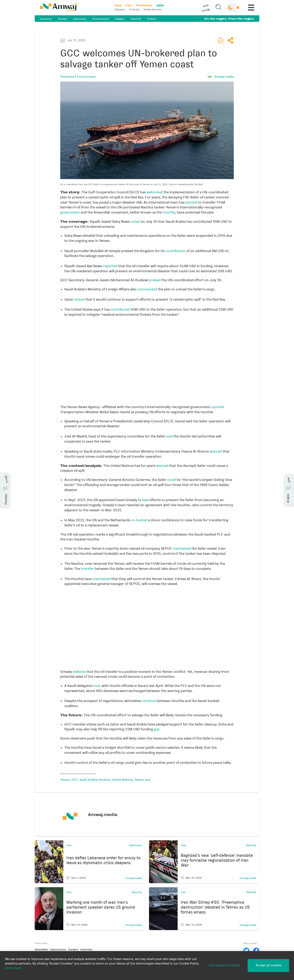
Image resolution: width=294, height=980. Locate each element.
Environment (101, 19)
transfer (87, 569)
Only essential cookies (224, 965)
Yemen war (143, 780)
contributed (120, 309)
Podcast (134, 9)
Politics (152, 19)
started (191, 202)
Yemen (65, 780)
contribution (175, 251)
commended (147, 289)
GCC (75, 780)
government (70, 212)
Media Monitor (153, 9)
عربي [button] (205, 5)
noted (135, 221)
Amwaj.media (224, 77)
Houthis (169, 212)
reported (110, 266)
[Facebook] (256, 951)
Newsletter (41, 950)
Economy (46, 19)
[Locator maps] (147, 360)
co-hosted (139, 520)
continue (149, 701)
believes (79, 672)
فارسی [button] (205, 10)
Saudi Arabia (88, 780)
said (170, 436)
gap (157, 729)
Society (63, 19)
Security (136, 19)
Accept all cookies (268, 965)
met (97, 686)
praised (155, 280)
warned (216, 451)
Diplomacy (80, 19)
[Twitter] (246, 951)
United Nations (122, 780)
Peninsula (67, 77)
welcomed (155, 192)
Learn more (13, 968)
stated (79, 299)
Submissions (58, 950)
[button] (206, 8)
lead (146, 500)
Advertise (86, 950)
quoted (218, 407)
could (172, 480)
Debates (120, 9)
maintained (182, 548)
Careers (73, 950)
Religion (120, 19)
